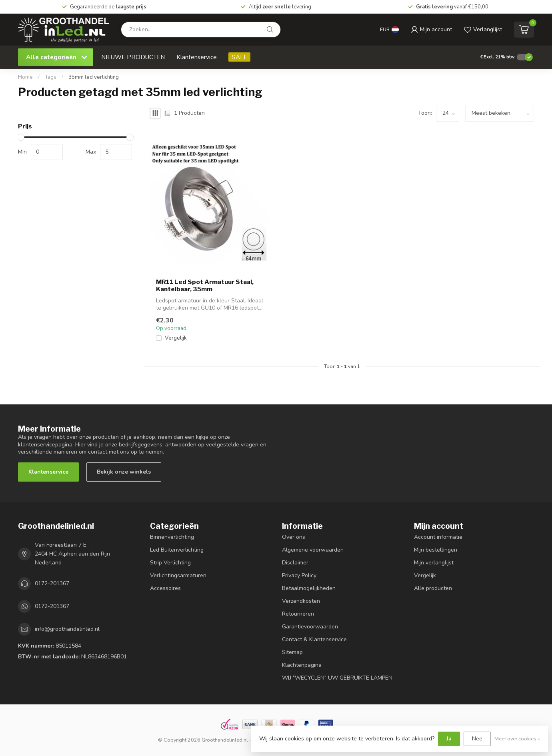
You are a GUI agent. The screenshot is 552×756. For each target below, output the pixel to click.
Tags (51, 77)
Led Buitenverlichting (177, 550)
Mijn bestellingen (436, 550)
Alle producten (433, 588)
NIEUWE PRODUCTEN (133, 57)
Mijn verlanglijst (434, 563)
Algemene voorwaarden (313, 550)
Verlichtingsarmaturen (178, 575)
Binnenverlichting (172, 537)
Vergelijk (176, 338)
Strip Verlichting (170, 563)
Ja (449, 739)
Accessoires (165, 588)
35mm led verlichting (94, 77)
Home (25, 77)
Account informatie (438, 537)
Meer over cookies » (517, 739)
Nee (477, 739)
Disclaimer (295, 563)
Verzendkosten (301, 601)
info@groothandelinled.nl (67, 629)
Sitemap (292, 652)
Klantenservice (197, 57)
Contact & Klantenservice (314, 639)
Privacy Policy (299, 575)
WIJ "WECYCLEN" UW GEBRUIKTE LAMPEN (337, 678)
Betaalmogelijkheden (309, 588)
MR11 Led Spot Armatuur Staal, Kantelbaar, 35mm (205, 286)
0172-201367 (52, 583)
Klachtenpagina (302, 665)
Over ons (294, 537)
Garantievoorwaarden (310, 627)
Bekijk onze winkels (124, 472)
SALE (239, 57)
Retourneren (298, 614)
